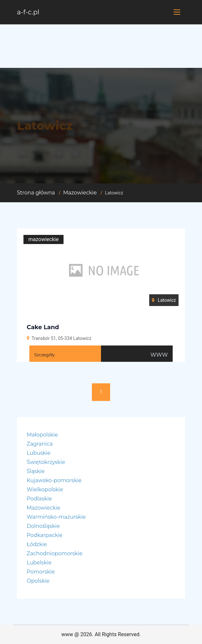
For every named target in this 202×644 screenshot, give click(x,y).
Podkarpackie (45, 535)
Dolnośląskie (43, 526)
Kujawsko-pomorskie (54, 480)
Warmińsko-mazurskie (56, 517)
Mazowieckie (80, 193)
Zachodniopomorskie (55, 553)
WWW (159, 355)
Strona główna (36, 193)
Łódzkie (37, 544)
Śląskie (36, 471)
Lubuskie (39, 453)
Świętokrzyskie (46, 462)
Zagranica (40, 444)
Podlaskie (39, 499)
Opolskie (38, 581)
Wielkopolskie (45, 490)
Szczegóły (44, 355)
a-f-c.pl (28, 12)
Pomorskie (41, 572)
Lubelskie (39, 563)
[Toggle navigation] (177, 12)
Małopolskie (42, 435)
